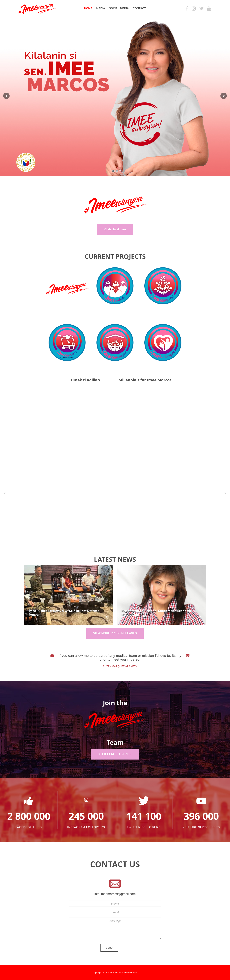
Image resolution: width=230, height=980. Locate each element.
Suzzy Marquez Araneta (124, 666)
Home (88, 8)
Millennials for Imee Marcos (145, 380)
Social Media (119, 8)
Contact (139, 8)
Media (101, 8)
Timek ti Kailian (85, 380)
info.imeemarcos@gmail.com (115, 894)
